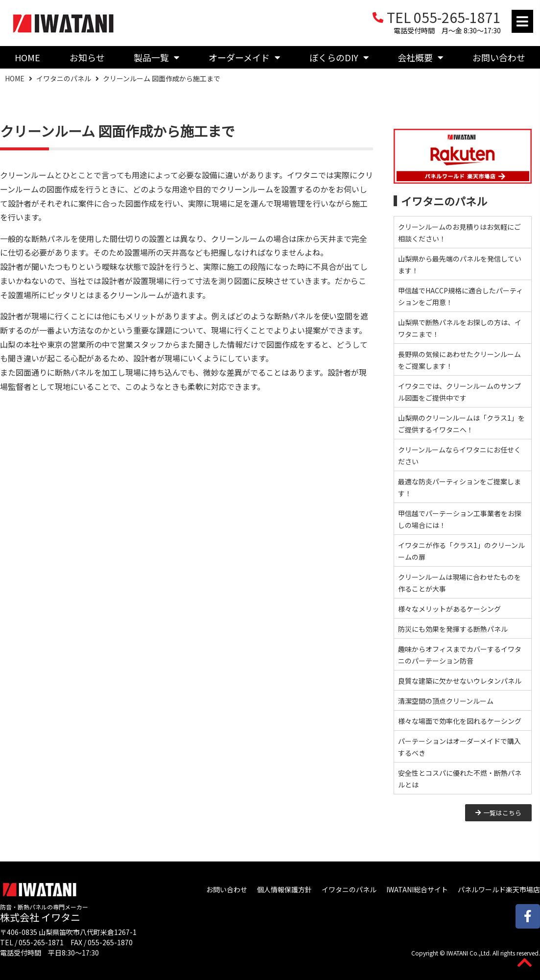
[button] (522, 21)
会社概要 (420, 57)
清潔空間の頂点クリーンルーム (446, 701)
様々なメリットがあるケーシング (449, 609)
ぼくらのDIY (339, 57)
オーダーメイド (244, 57)
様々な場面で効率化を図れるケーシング (460, 721)
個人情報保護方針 (284, 889)
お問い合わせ (227, 889)
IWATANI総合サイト (417, 889)
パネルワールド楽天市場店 (499, 889)
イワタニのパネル (64, 78)
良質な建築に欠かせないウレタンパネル (460, 681)
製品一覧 (156, 57)
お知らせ (87, 57)
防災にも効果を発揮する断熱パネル (453, 629)
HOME (27, 57)
